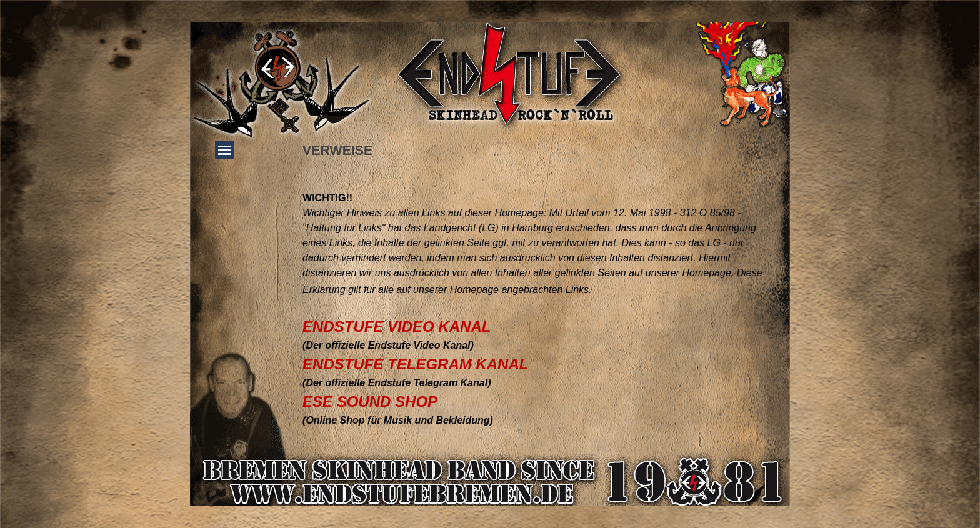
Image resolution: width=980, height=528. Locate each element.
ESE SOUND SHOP (370, 401)
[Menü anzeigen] (224, 150)
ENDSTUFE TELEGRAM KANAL (415, 364)
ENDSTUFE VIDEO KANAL (397, 326)
